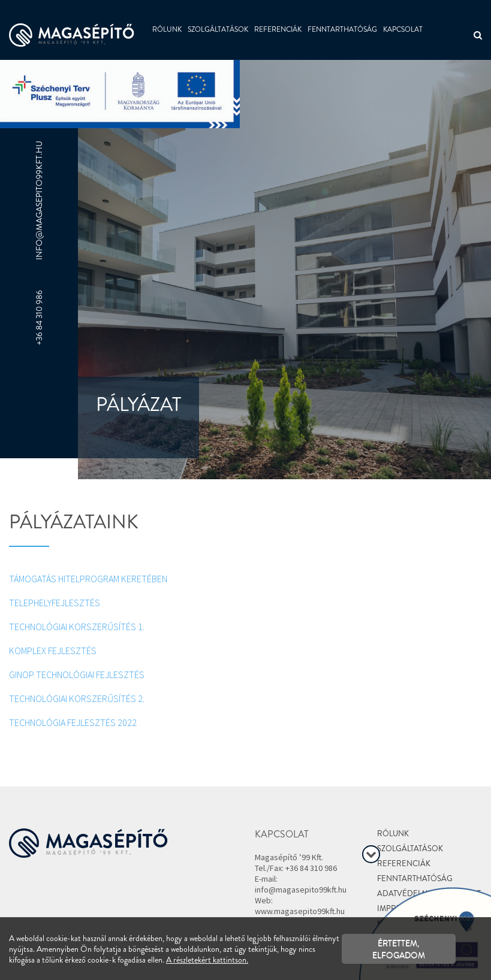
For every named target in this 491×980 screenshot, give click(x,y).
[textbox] (245, 521)
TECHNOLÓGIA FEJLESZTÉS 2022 (74, 722)
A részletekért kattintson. (207, 960)
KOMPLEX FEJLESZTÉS (53, 651)
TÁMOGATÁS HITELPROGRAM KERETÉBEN (88, 579)
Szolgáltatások (218, 29)
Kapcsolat (403, 29)
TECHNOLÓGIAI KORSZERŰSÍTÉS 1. (77, 627)
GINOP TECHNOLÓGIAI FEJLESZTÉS (77, 674)
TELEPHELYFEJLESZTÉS (55, 603)
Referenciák (278, 29)
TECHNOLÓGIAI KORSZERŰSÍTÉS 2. (77, 698)
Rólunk (167, 29)
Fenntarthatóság (342, 29)
